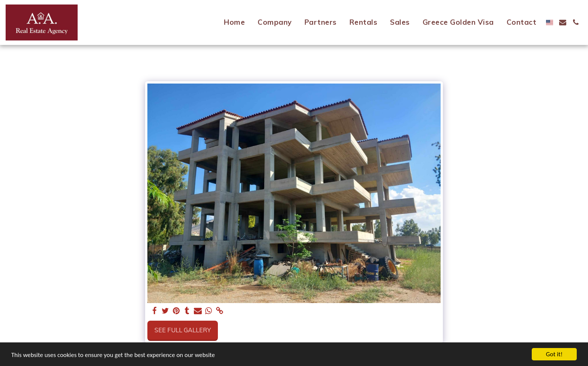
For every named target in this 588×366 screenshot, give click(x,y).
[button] (563, 22)
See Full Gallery (183, 330)
